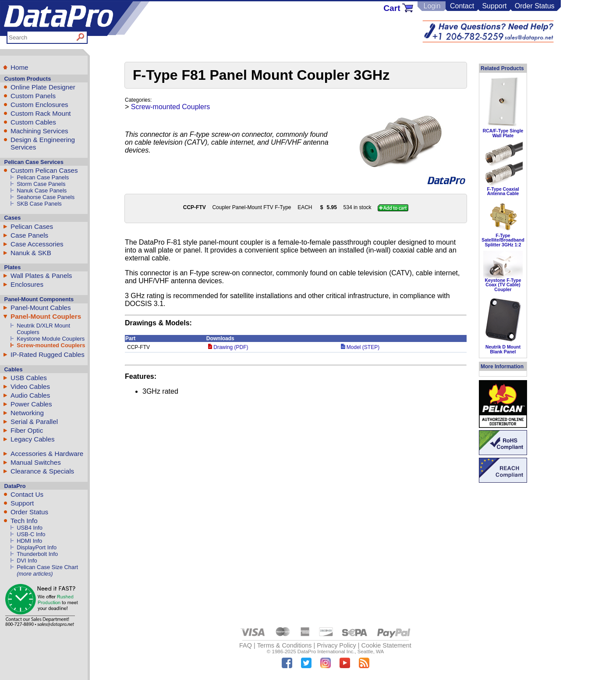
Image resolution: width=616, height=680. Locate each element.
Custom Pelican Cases (44, 170)
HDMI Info (29, 541)
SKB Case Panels (39, 204)
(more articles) (35, 574)
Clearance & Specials (42, 471)
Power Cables (31, 404)
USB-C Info (31, 534)
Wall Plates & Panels (41, 276)
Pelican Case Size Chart (47, 567)
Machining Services (39, 131)
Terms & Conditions (285, 645)
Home (19, 67)
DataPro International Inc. (326, 652)
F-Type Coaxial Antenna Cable (503, 191)
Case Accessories (37, 244)
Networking (27, 413)
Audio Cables (30, 395)
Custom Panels (33, 96)
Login (432, 6)
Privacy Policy (336, 645)
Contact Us (27, 494)
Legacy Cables (32, 439)
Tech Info (24, 521)
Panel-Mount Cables (41, 308)
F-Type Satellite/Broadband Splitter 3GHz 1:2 (503, 240)
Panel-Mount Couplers (46, 316)
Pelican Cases (32, 226)
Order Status (535, 6)
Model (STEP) (360, 347)
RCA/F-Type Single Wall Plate (503, 133)
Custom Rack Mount (41, 113)
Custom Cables (33, 122)
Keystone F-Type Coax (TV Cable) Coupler (503, 285)
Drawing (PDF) (228, 347)
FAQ (246, 645)
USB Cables (29, 378)
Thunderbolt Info (37, 554)
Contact (462, 6)
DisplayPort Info (37, 547)
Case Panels (29, 235)
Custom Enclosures (39, 105)
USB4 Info (30, 528)
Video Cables (30, 386)
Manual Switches (36, 462)
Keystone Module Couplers (51, 339)
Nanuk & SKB (31, 253)
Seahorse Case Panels (46, 197)
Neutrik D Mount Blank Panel (503, 349)
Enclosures (27, 284)
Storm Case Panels (41, 184)
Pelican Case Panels (43, 177)
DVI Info (27, 561)
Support (494, 6)
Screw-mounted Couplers (51, 345)
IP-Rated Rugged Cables (48, 354)
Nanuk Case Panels (42, 190)
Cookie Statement (386, 645)
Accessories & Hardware (47, 454)
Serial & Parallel (34, 422)
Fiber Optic (27, 430)
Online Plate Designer (43, 87)
